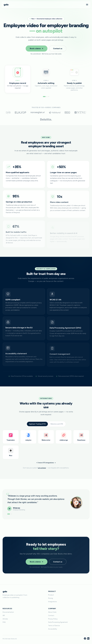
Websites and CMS (57, 426)
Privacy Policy (53, 619)
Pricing (51, 598)
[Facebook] (85, 639)
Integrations (53, 602)
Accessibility (53, 629)
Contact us (58, 49)
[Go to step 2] (47, 97)
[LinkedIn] (88, 639)
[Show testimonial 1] (9, 515)
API (4, 616)
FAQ (4, 622)
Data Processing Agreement (58, 622)
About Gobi (52, 612)
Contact (51, 616)
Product (51, 595)
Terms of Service (54, 626)
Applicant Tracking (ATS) (37, 426)
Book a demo (37, 49)
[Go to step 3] (49, 97)
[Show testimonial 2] (11, 515)
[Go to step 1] (44, 97)
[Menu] (87, 5)
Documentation (8, 612)
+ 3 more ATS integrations (46, 465)
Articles (5, 619)
